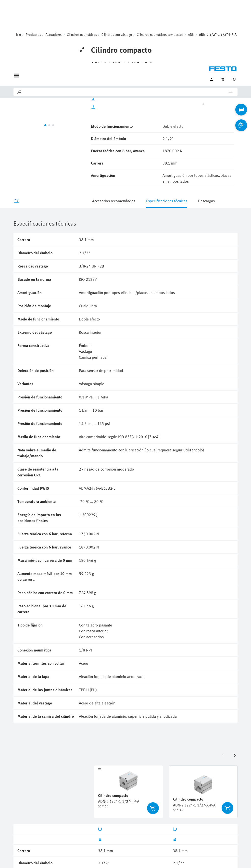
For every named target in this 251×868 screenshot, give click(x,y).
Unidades (176, 40)
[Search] (126, 29)
